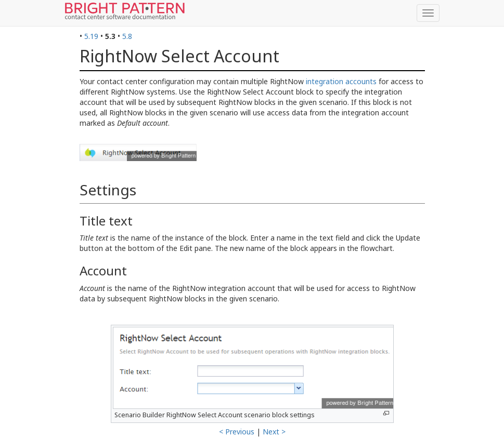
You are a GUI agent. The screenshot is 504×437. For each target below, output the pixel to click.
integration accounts (341, 81)
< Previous (237, 432)
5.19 (91, 36)
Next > (274, 432)
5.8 (127, 36)
